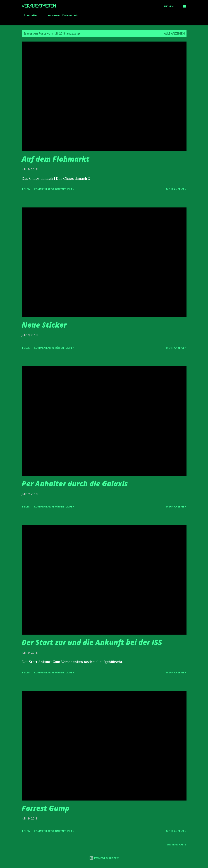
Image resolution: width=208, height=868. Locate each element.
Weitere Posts (177, 844)
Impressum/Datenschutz (61, 15)
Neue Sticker (44, 325)
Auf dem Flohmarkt (56, 159)
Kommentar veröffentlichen (54, 189)
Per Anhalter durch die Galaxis (75, 484)
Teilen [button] (26, 189)
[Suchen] (169, 6)
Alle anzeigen (174, 33)
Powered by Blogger (104, 858)
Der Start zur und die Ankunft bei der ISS (92, 642)
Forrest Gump (46, 808)
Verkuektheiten (39, 6)
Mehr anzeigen (176, 189)
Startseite (28, 15)
